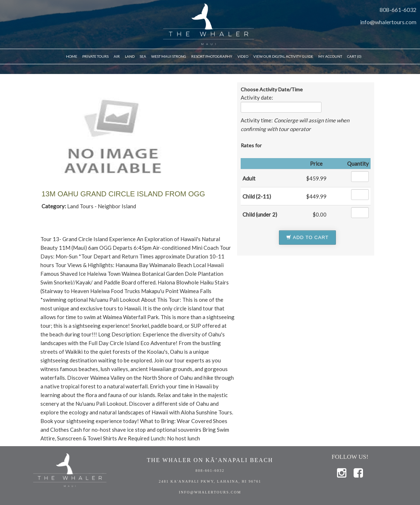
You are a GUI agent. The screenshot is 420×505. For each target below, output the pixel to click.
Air (117, 56)
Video (243, 56)
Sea (143, 56)
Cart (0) (354, 56)
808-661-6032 (398, 10)
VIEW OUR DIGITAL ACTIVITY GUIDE (283, 56)
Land (130, 56)
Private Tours (95, 56)
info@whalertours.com (388, 22)
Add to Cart (307, 237)
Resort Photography (212, 56)
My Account (330, 56)
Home (72, 56)
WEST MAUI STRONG (169, 56)
